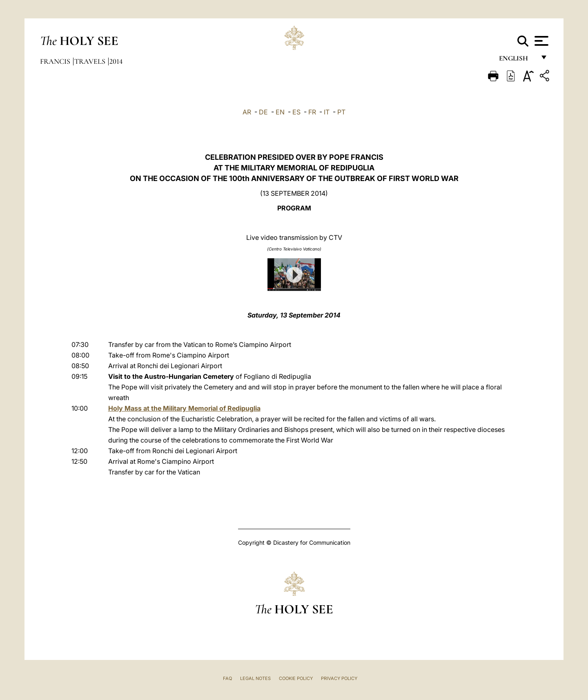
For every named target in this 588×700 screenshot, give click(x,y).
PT (341, 112)
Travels (91, 61)
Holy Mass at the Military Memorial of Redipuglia (184, 408)
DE (263, 112)
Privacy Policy (339, 678)
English (517, 60)
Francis (56, 61)
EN (280, 112)
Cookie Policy (296, 678)
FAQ (227, 678)
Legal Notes (255, 678)
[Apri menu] (540, 41)
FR (312, 112)
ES (296, 112)
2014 (116, 61)
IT (327, 112)
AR (247, 112)
